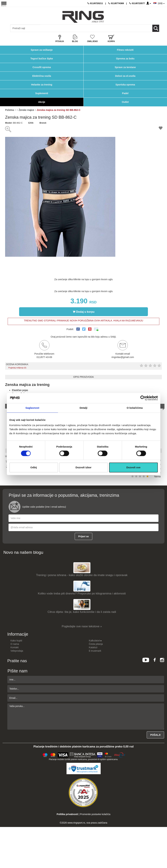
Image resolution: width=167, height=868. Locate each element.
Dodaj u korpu (84, 312)
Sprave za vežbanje (42, 50)
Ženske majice (26, 110)
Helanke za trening (42, 85)
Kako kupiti (16, 641)
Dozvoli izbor (83, 467)
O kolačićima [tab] (135, 408)
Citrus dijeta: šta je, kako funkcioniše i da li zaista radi (82, 612)
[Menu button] (4, 4)
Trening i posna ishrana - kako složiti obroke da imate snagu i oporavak (82, 575)
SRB (161, 3)
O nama (15, 644)
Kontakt (14, 647)
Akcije (42, 102)
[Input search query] (25, 28)
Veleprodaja (17, 651)
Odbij (34, 467)
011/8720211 (95, 3)
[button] (112, 128)
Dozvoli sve (133, 467)
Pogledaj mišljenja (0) (17, 368)
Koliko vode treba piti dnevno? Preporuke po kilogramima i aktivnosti (82, 594)
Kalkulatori (95, 641)
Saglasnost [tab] (32, 408)
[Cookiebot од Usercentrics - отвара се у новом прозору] (143, 398)
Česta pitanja (96, 644)
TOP (163, 854)
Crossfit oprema (42, 67)
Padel (125, 93)
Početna (9, 110)
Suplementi (42, 93)
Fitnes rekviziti (125, 50)
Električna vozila (42, 76)
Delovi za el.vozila (125, 76)
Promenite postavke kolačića (95, 814)
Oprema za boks (125, 59)
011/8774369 (116, 3)
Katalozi (93, 647)
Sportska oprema (125, 85)
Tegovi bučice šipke (42, 59)
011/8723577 (137, 3)
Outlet (125, 102)
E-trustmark (95, 651)
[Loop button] (156, 28)
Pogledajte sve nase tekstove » (82, 626)
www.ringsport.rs (76, 823)
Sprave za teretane (125, 67)
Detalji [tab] (84, 408)
